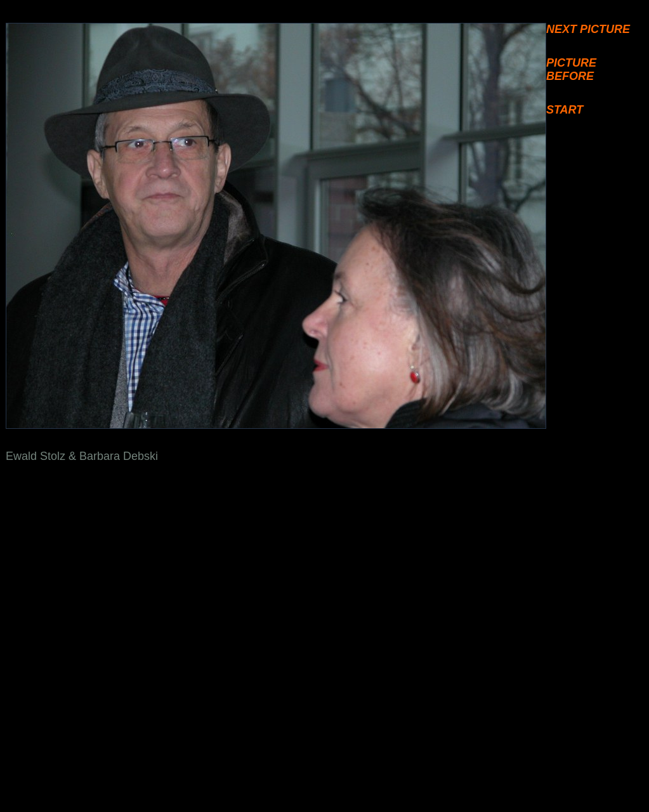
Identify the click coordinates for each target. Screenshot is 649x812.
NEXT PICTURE (588, 29)
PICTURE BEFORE (571, 69)
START (565, 110)
